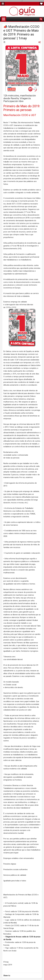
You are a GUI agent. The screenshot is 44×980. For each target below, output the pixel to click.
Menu (3, 4)
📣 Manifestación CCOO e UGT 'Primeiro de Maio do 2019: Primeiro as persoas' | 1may (21, 32)
